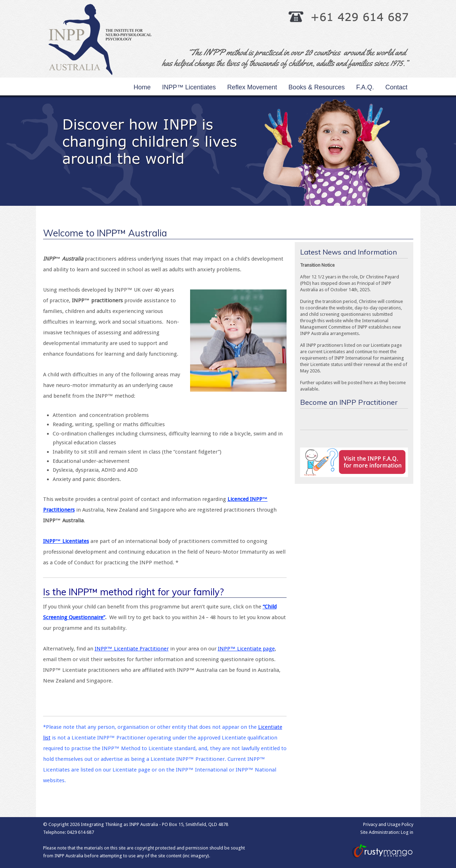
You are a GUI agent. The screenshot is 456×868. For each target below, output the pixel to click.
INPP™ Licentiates (66, 541)
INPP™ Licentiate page (246, 649)
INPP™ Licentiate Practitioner (132, 649)
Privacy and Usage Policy (388, 824)
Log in (407, 832)
